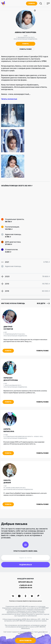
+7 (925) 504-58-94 (25, 588)
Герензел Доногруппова (11, 379)
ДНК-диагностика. (13, 242)
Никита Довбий (7, 481)
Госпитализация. (12, 227)
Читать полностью (9, 99)
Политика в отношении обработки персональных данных (25, 601)
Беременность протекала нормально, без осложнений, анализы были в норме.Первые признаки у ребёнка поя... (25, 392)
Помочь (32, 3)
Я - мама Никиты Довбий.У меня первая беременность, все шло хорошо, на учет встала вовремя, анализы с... (25, 494)
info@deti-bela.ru (25, 582)
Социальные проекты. (15, 219)
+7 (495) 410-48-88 (26, 585)
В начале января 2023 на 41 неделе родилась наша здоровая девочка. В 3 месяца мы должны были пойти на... (24, 443)
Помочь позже (26, 49)
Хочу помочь (25, 641)
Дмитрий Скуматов (8, 328)
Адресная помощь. (13, 234)
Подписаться (25, 565)
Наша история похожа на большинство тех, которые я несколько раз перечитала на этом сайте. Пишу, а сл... (25, 341)
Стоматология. (12, 250)
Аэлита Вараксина (9, 430)
